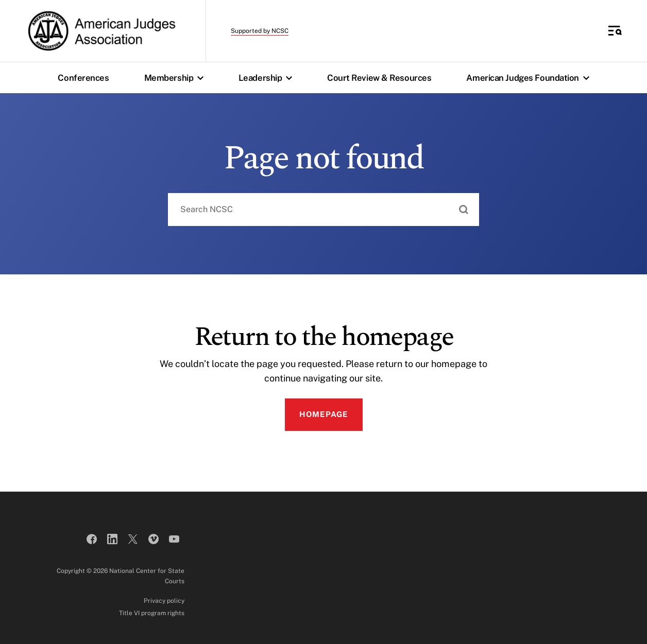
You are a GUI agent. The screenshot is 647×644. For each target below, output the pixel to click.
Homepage (324, 414)
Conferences (83, 78)
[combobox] (323, 210)
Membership (176, 78)
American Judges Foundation (530, 78)
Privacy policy (164, 601)
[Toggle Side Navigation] (615, 31)
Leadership (268, 78)
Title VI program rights (152, 613)
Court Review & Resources (379, 78)
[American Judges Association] (101, 31)
